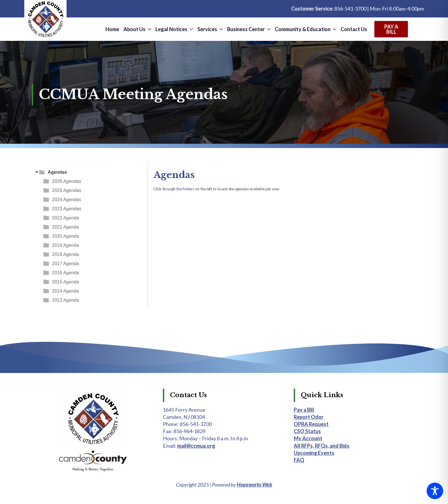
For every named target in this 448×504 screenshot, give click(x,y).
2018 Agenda (65, 254)
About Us (134, 29)
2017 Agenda (65, 264)
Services (207, 29)
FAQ (299, 460)
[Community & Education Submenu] (334, 29)
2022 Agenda (65, 218)
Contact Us (354, 29)
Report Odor (309, 417)
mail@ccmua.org (196, 446)
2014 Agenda (65, 291)
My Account (308, 438)
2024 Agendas (67, 200)
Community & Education (303, 29)
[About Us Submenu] (149, 29)
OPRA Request (311, 424)
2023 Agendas (67, 209)
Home (112, 29)
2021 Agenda (65, 227)
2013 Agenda (65, 300)
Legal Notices (171, 29)
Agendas (57, 172)
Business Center (246, 29)
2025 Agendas (67, 190)
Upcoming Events (314, 453)
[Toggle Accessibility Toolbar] (435, 491)
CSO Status (307, 431)
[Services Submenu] (221, 29)
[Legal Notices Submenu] (191, 29)
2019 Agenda (65, 245)
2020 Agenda (65, 236)
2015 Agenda (65, 282)
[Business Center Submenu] (268, 29)
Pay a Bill (304, 410)
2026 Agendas (67, 181)
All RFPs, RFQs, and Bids (322, 446)
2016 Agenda (65, 273)
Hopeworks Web (255, 485)
